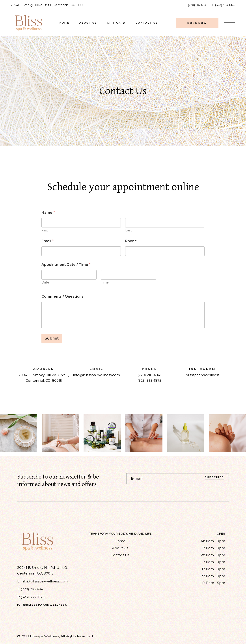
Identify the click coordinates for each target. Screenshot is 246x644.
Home (120, 541)
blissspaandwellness (202, 375)
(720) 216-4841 (149, 375)
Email (48, 241)
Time (105, 283)
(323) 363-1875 (149, 380)
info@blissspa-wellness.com (97, 375)
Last (129, 230)
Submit (52, 338)
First (45, 230)
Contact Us (120, 555)
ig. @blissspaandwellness (42, 605)
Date (45, 283)
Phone (131, 241)
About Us (120, 548)
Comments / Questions (62, 296)
